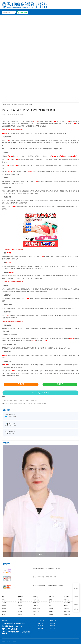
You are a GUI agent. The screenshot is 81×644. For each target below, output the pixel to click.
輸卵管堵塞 (36, 600)
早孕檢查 (20, 600)
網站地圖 (40, 628)
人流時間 (20, 614)
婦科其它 (4, 614)
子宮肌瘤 (4, 611)
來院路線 (76, 604)
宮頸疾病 (4, 606)
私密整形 (67, 597)
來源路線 (40, 626)
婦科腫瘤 (4, 609)
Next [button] (77, 443)
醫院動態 (52, 626)
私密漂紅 (66, 606)
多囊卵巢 (35, 614)
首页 (13, 105)
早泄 (50, 603)
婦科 (3, 597)
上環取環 (20, 606)
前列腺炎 (51, 609)
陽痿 (50, 606)
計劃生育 (24, 105)
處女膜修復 (67, 603)
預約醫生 (76, 589)
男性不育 (51, 597)
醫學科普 (52, 628)
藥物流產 (20, 611)
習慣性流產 (36, 611)
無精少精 (51, 614)
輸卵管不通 (36, 603)
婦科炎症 (4, 600)
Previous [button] (74, 443)
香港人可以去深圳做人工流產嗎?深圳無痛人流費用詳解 (21, 400)
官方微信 (76, 597)
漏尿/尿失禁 (67, 614)
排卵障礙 (35, 606)
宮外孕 (19, 609)
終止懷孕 (30, 105)
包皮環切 (51, 611)
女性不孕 (36, 597)
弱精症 (50, 600)
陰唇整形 (66, 609)
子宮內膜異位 (36, 609)
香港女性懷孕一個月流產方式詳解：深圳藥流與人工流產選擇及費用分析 (26, 404)
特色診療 (18, 105)
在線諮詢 (21, 384)
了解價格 (60, 384)
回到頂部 (76, 609)
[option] (40, 501)
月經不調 (4, 603)
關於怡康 (40, 624)
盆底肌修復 (67, 611)
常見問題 (52, 624)
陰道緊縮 (66, 600)
